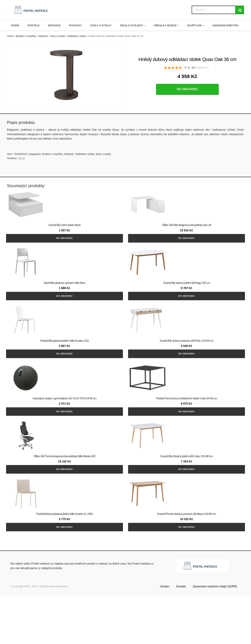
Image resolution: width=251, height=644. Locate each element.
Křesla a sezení (165, 25)
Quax (22, 158)
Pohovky (75, 25)
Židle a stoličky (132, 25)
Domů (15, 25)
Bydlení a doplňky (26, 36)
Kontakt (181, 635)
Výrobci (165, 635)
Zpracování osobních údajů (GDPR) (215, 635)
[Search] (239, 10)
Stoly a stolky (101, 25)
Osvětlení (194, 25)
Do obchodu (187, 89)
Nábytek (43, 36)
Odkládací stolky (77, 36)
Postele (34, 25)
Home (10, 36)
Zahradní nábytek (225, 25)
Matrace (54, 25)
